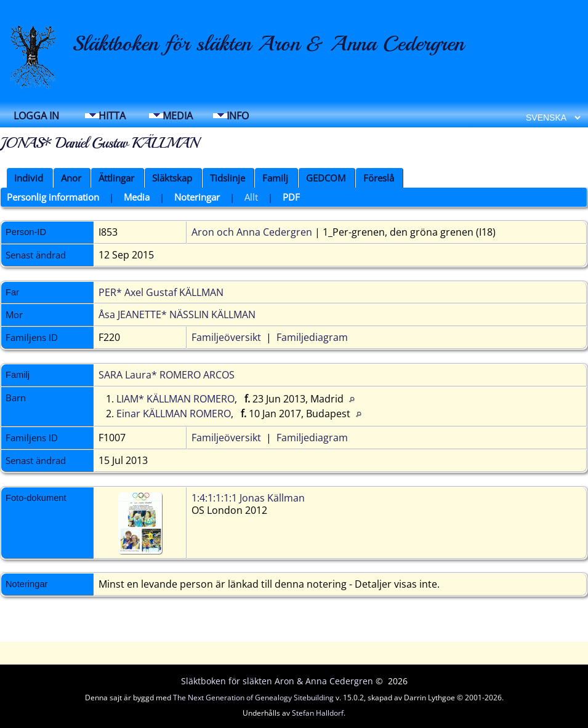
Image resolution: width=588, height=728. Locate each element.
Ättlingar (116, 178)
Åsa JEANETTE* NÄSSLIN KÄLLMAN (177, 314)
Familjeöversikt (226, 337)
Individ (29, 178)
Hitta (112, 116)
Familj (275, 178)
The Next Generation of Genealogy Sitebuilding (253, 698)
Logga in (36, 116)
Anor (71, 178)
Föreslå (379, 178)
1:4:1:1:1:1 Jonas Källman (248, 498)
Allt (251, 197)
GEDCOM (326, 178)
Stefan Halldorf (318, 713)
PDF (291, 197)
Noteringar (197, 197)
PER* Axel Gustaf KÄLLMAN (161, 292)
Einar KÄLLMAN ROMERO (174, 414)
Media (178, 116)
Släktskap (172, 178)
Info (238, 116)
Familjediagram (312, 337)
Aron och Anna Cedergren (252, 232)
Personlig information (53, 197)
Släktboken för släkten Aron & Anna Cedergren (268, 44)
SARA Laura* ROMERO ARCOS (167, 375)
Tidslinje (228, 178)
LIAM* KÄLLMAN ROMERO (175, 399)
